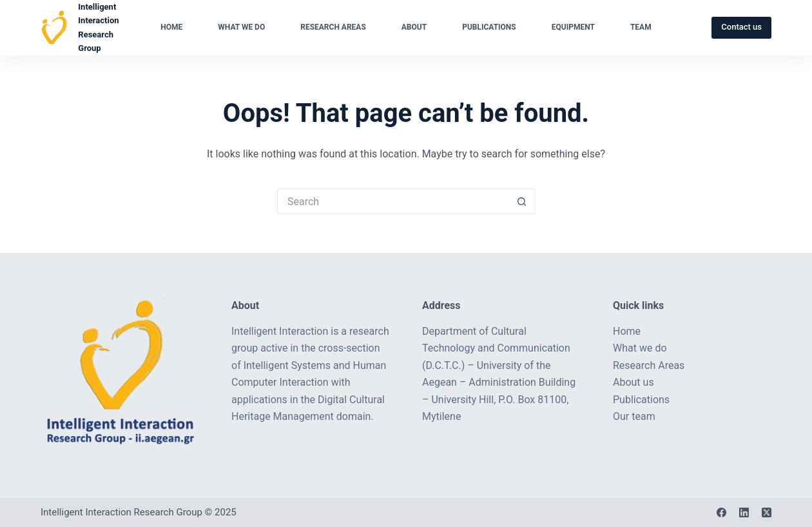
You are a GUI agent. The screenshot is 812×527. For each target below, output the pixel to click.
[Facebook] (721, 512)
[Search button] (522, 201)
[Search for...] (393, 201)
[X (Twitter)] (767, 512)
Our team (634, 416)
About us (633, 382)
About (414, 27)
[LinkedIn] (744, 512)
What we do (241, 27)
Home (171, 27)
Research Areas (333, 27)
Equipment (573, 27)
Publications (489, 27)
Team (641, 27)
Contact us (741, 27)
